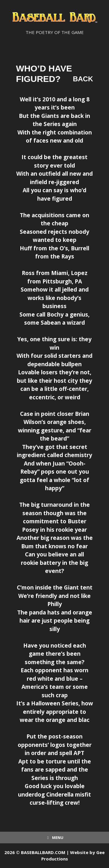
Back (83, 79)
